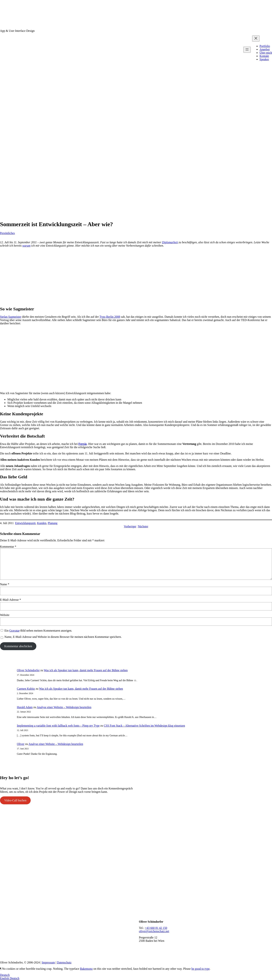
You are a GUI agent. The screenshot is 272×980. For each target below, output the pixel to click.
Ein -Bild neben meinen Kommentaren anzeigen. (38, 631)
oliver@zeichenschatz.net (154, 931)
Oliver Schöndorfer (28, 670)
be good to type (201, 969)
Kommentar (8, 547)
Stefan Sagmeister (11, 317)
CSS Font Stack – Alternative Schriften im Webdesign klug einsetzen (144, 726)
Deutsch (5, 975)
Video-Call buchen (15, 800)
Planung (52, 523)
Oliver (21, 744)
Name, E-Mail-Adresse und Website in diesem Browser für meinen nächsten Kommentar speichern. (63, 637)
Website (5, 615)
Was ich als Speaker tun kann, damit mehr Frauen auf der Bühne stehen (86, 670)
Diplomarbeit (170, 242)
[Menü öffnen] (247, 50)
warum (26, 246)
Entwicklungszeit (25, 523)
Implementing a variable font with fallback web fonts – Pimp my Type (58, 726)
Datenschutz (64, 962)
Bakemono (86, 969)
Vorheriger (130, 526)
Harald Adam (25, 707)
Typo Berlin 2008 (110, 317)
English (5, 978)
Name (5, 584)
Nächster (143, 526)
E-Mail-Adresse (10, 600)
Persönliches (7, 233)
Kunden (42, 523)
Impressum (48, 962)
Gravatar (14, 631)
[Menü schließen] (256, 38)
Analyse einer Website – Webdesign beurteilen (64, 707)
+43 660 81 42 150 (156, 928)
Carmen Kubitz (26, 689)
